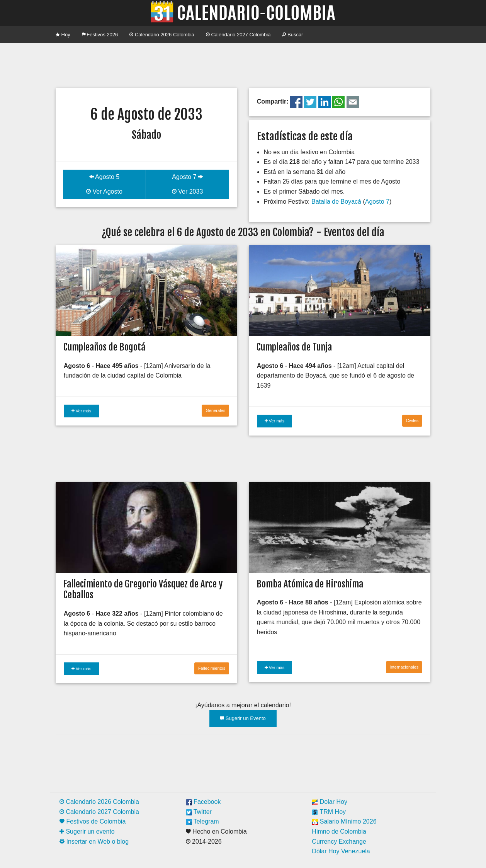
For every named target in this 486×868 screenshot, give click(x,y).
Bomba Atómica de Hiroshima (310, 584)
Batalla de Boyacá (336, 202)
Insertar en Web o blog (94, 842)
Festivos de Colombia (93, 821)
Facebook (203, 802)
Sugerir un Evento (243, 718)
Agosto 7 (187, 177)
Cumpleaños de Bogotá (104, 347)
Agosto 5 (105, 177)
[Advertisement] (243, 65)
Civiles (412, 420)
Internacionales (404, 667)
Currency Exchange (339, 842)
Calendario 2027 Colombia (238, 35)
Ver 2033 (188, 191)
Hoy (63, 35)
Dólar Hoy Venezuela (341, 851)
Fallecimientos (212, 668)
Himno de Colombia (339, 831)
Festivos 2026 (100, 35)
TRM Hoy (329, 812)
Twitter (199, 812)
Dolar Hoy (330, 802)
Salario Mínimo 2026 (344, 821)
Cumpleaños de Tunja (294, 347)
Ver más (81, 411)
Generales (215, 410)
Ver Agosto (104, 191)
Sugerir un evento (87, 831)
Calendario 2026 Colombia (162, 35)
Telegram (202, 821)
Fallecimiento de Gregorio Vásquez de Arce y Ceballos (143, 590)
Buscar (292, 35)
